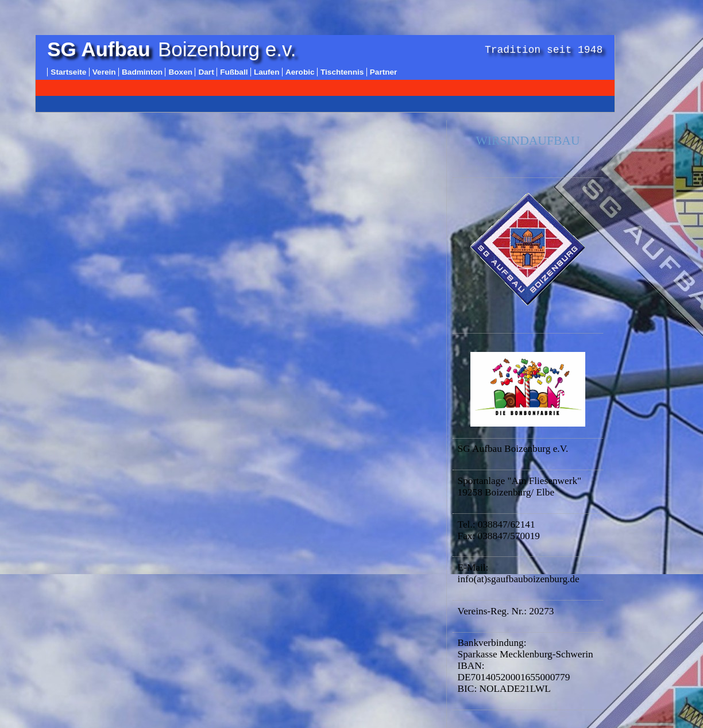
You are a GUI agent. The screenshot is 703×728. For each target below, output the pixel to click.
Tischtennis (342, 72)
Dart (206, 72)
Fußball (234, 72)
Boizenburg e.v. (171, 49)
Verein (104, 72)
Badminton (142, 72)
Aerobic (300, 72)
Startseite (68, 72)
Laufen (267, 72)
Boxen (180, 72)
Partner (384, 72)
